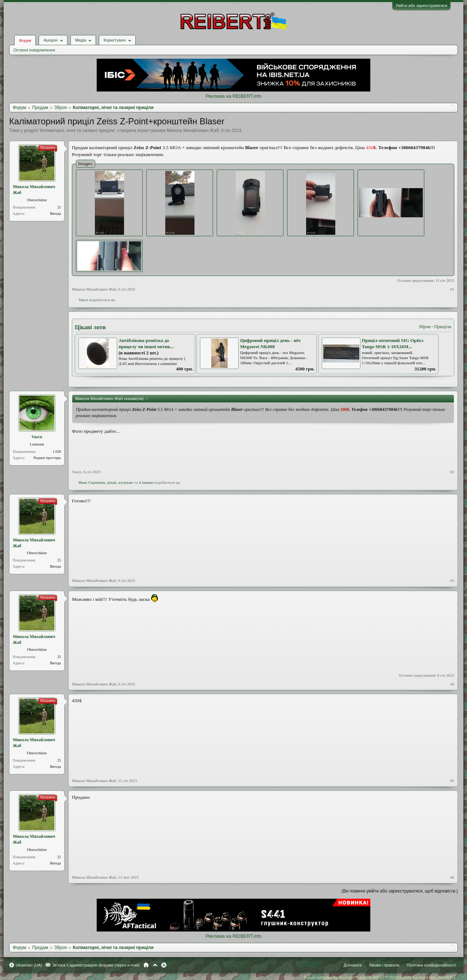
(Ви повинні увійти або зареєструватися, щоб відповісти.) (400, 891)
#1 (452, 289)
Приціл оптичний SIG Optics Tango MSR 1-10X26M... (393, 343)
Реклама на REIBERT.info (233, 96)
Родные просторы (47, 458)
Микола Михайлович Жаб (193, 131)
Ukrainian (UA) (29, 965)
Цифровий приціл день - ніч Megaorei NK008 (270, 343)
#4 (452, 684)
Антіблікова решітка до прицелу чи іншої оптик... (146, 343)
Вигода (55, 213)
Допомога (353, 965)
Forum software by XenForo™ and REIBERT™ (380, 977)
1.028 (57, 452)
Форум (25, 40)
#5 (452, 781)
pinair (112, 482)
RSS (164, 965)
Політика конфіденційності (431, 965)
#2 (452, 472)
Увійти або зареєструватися (421, 5)
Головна (146, 965)
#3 (452, 580)
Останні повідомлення (34, 50)
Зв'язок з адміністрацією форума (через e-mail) (96, 965)
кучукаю (126, 482)
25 (59, 207)
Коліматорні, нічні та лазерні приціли (77, 131)
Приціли (443, 326)
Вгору (155, 965)
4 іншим (146, 482)
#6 (452, 877)
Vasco (83, 300)
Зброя (424, 326)
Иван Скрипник (92, 482)
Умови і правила (384, 965)
